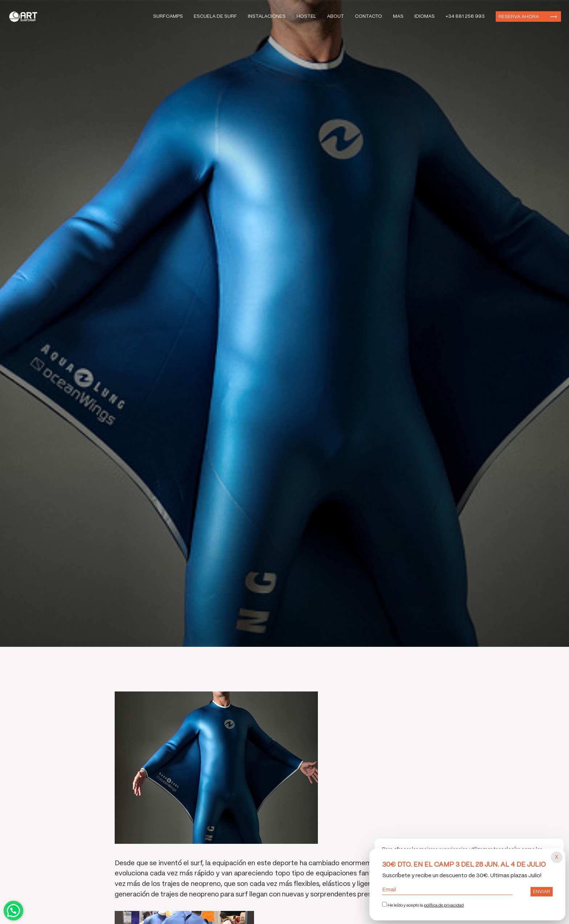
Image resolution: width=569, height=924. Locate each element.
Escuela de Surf (215, 17)
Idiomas (425, 17)
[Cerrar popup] (557, 857)
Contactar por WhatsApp (13, 911)
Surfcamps (168, 17)
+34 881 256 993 (465, 17)
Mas (398, 17)
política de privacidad (444, 905)
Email (447, 890)
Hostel (306, 17)
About (335, 17)
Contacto (369, 17)
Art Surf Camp (25, 17)
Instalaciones (267, 17)
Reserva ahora (519, 17)
